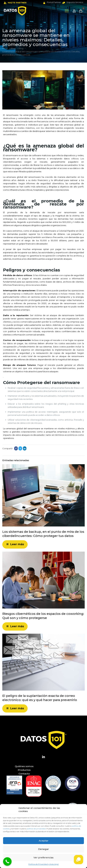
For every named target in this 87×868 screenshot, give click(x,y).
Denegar (43, 849)
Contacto (24, 774)
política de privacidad (36, 829)
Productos (24, 770)
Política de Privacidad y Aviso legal (43, 864)
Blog (13, 48)
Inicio (5, 48)
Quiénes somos (24, 766)
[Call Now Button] (7, 861)
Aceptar (44, 841)
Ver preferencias (43, 857)
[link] (14, 785)
